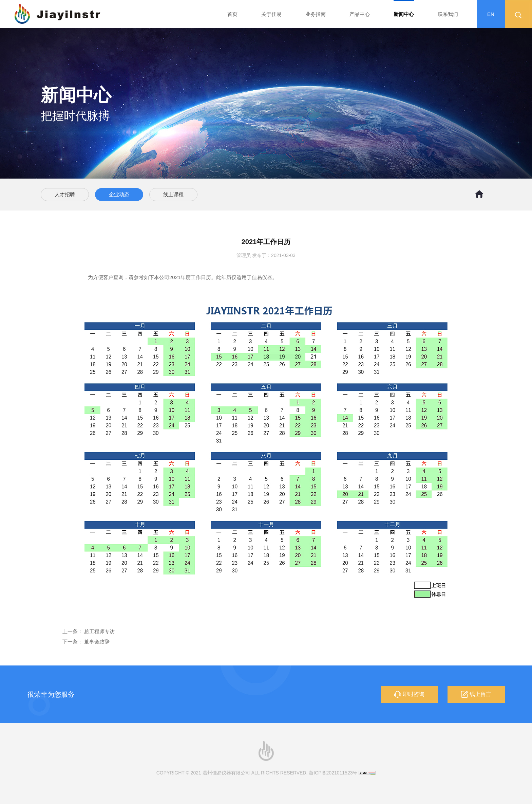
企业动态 (119, 194)
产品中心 (360, 14)
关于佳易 (271, 14)
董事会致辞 (97, 642)
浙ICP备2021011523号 (333, 773)
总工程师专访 (99, 631)
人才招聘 (65, 194)
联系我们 (448, 14)
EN (491, 14)
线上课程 (173, 194)
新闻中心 (404, 14)
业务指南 (316, 14)
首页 (232, 14)
